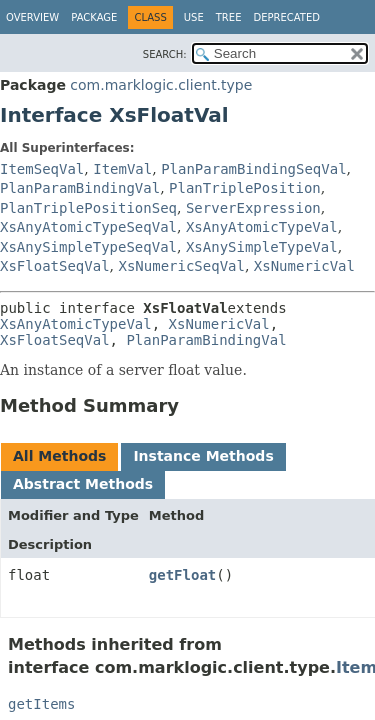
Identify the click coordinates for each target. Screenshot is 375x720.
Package (94, 17)
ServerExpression (253, 208)
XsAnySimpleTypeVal (262, 247)
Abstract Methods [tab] (83, 484)
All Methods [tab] (59, 456)
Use (194, 17)
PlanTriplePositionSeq (88, 208)
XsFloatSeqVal (55, 266)
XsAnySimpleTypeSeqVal (88, 247)
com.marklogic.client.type (161, 85)
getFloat (182, 575)
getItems (41, 704)
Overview (32, 17)
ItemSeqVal (42, 169)
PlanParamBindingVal (80, 188)
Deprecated (286, 17)
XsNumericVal (304, 266)
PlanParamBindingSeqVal (253, 169)
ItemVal (122, 169)
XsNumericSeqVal (181, 266)
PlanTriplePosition (245, 188)
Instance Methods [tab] (203, 456)
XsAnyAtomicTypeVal (262, 227)
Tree (229, 17)
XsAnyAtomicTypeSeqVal (88, 227)
